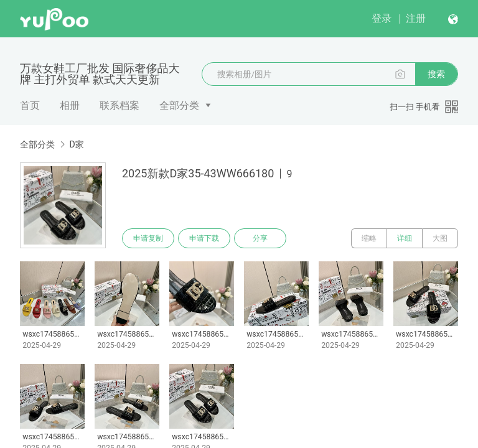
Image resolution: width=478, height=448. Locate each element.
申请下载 (204, 238)
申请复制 (148, 238)
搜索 (436, 74)
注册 (416, 18)
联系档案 (119, 105)
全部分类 (179, 105)
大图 (440, 238)
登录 (382, 18)
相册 (70, 105)
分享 (260, 238)
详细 (405, 238)
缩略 (369, 238)
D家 (76, 144)
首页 (30, 105)
